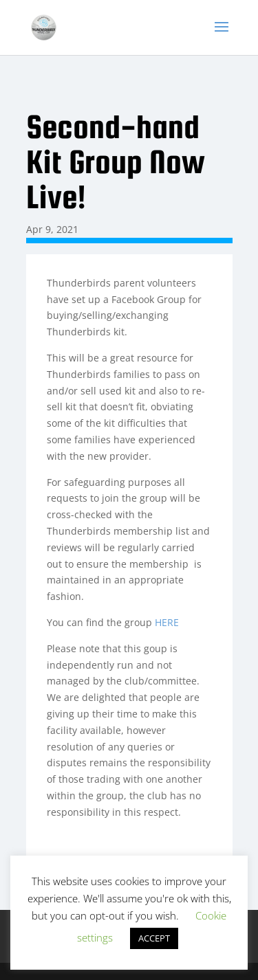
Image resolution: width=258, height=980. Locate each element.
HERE (167, 622)
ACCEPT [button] (154, 938)
